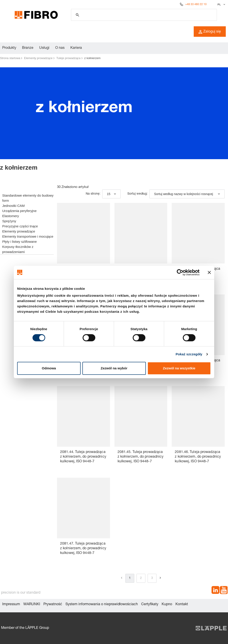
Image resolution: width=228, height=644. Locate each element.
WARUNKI (32, 605)
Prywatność (53, 605)
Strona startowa (10, 58)
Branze (28, 48)
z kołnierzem (93, 58)
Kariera (76, 48)
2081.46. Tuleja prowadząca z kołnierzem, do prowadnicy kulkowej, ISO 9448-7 (198, 457)
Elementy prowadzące (38, 58)
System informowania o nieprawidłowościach (102, 605)
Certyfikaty (150, 605)
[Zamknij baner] (209, 272)
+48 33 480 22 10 (196, 4)
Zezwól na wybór (114, 368)
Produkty (9, 48)
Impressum (11, 605)
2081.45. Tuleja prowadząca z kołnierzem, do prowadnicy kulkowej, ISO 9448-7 (141, 457)
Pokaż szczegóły (189, 354)
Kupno (167, 605)
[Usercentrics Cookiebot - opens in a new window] (180, 272)
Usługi (44, 48)
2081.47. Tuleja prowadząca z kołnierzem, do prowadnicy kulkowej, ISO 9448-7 (83, 549)
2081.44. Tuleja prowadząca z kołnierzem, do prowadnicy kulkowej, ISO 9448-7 (83, 457)
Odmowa (49, 368)
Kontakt (182, 605)
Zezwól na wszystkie (179, 368)
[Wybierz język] (221, 4)
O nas (60, 48)
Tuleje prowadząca (68, 58)
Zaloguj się (210, 32)
